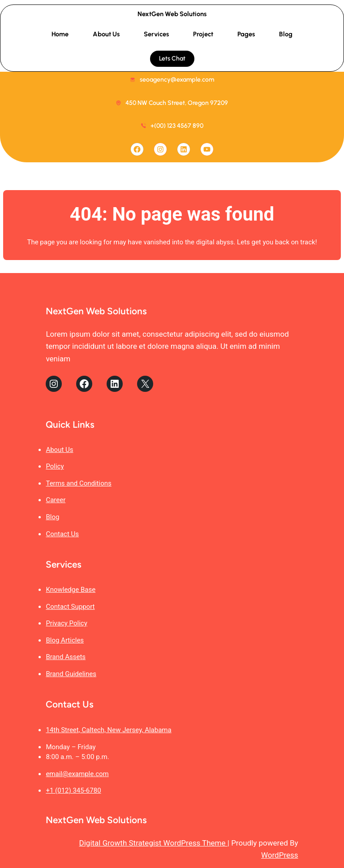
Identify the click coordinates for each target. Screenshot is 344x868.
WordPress (280, 855)
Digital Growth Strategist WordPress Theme (153, 843)
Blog (52, 517)
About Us (59, 450)
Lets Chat (172, 59)
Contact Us (62, 534)
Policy (55, 466)
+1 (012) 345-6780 (73, 790)
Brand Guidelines (71, 674)
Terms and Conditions (78, 483)
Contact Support (70, 607)
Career (56, 500)
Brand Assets (66, 657)
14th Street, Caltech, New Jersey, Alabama (108, 730)
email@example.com (77, 774)
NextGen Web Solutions (172, 14)
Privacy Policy (66, 623)
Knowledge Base (71, 590)
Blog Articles (65, 640)
